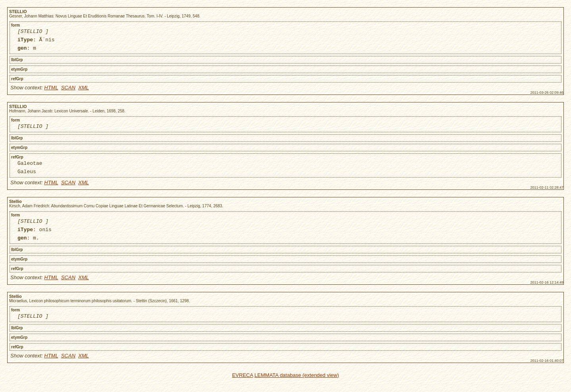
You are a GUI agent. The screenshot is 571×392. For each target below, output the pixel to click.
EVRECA (242, 387)
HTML (51, 91)
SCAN (68, 91)
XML (84, 91)
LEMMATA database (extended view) (297, 387)
